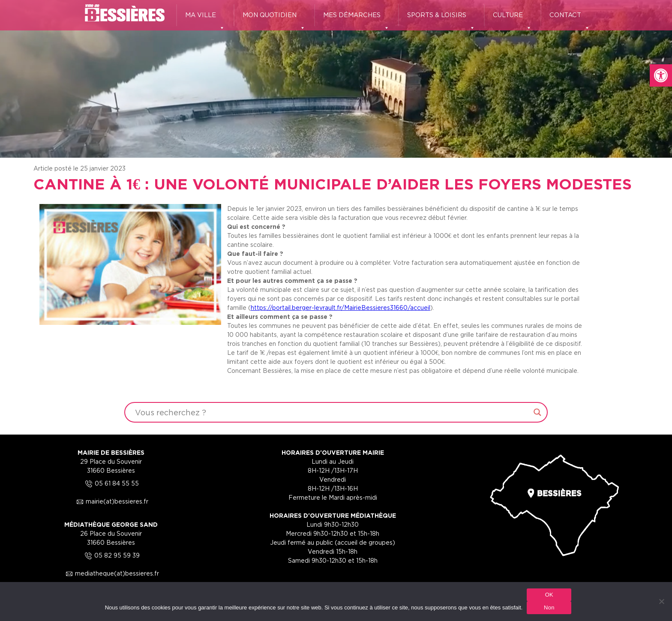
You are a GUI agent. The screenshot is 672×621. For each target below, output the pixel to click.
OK (549, 595)
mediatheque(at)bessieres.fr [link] (111, 573)
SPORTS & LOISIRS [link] (441, 19)
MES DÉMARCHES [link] (356, 19)
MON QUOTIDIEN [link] (274, 19)
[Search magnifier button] (537, 412)
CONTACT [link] (570, 19)
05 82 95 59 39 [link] (111, 555)
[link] (661, 75)
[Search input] (332, 412)
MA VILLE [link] (205, 19)
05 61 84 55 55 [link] (111, 483)
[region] (336, 79)
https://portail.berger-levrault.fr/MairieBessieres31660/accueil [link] (340, 307)
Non (549, 607)
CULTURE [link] (512, 19)
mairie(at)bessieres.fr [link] (111, 501)
